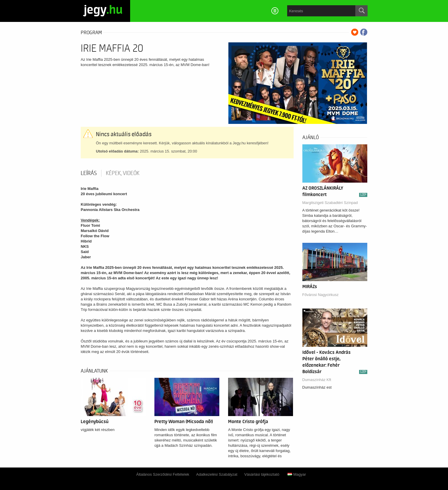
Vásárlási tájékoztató (262, 474)
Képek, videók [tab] (123, 173)
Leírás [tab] (89, 173)
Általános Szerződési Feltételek (163, 474)
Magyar (297, 474)
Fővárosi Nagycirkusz (321, 295)
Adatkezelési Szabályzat (217, 474)
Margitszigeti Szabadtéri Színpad (330, 203)
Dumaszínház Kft (317, 380)
